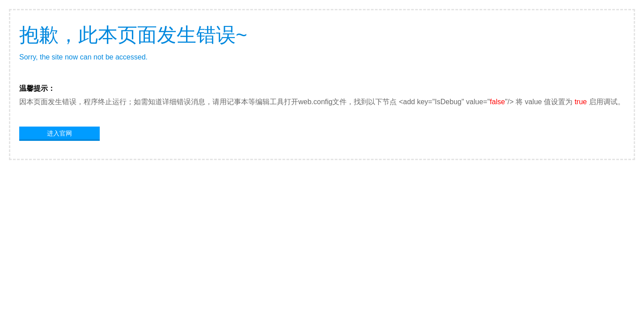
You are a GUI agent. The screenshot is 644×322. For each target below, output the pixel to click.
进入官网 (59, 133)
